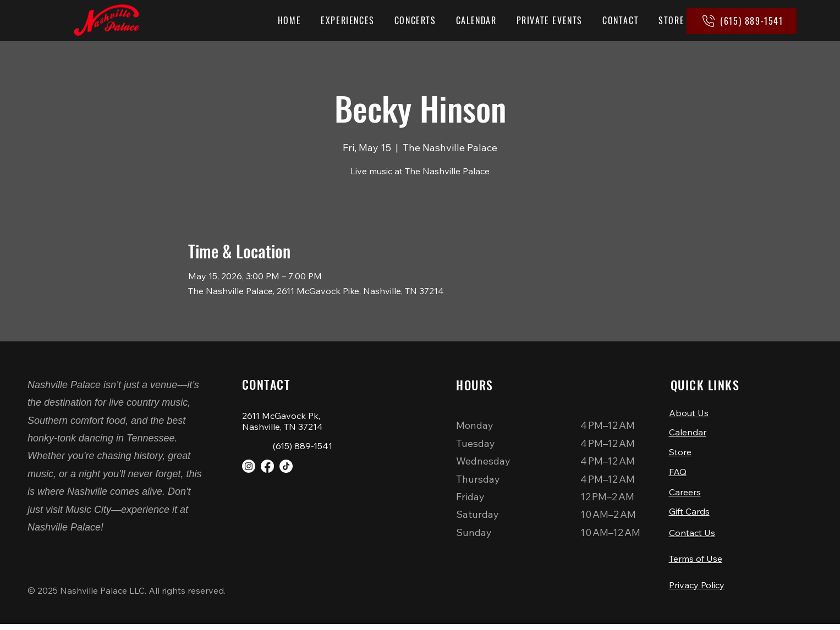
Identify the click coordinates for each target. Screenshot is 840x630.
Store (680, 454)
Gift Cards (689, 515)
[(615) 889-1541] (742, 21)
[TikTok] (286, 466)
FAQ (678, 474)
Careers (685, 495)
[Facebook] (267, 466)
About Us (689, 413)
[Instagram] (249, 466)
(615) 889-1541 (303, 446)
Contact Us (692, 536)
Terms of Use (696, 563)
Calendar (688, 433)
